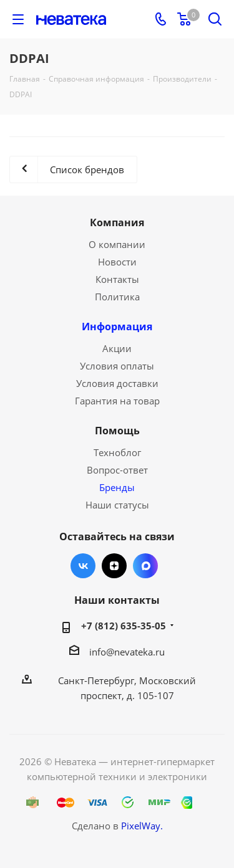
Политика (117, 297)
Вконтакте (83, 566)
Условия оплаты (117, 366)
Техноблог (117, 452)
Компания (117, 222)
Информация (117, 327)
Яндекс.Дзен (114, 566)
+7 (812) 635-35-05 (124, 626)
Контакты (117, 279)
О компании (117, 244)
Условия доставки (117, 383)
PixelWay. (142, 826)
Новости (117, 262)
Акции (117, 348)
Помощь (117, 431)
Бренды (117, 487)
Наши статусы (117, 505)
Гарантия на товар (117, 401)
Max (145, 566)
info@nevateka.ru (127, 652)
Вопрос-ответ (117, 470)
